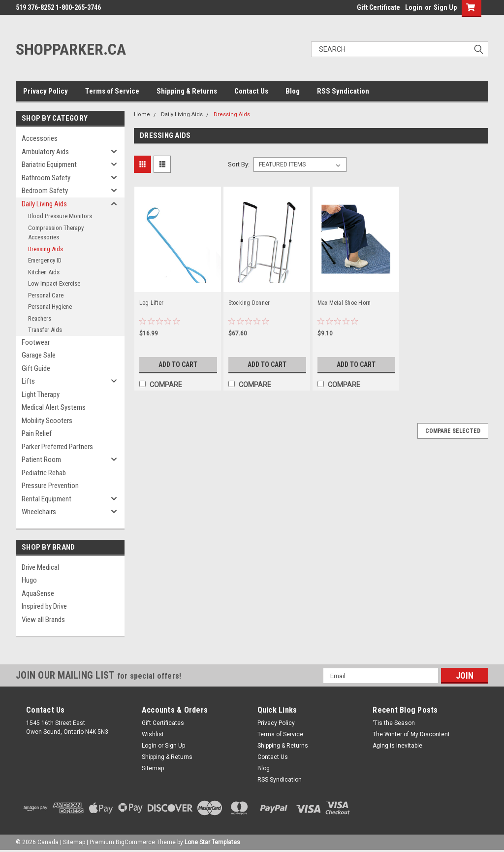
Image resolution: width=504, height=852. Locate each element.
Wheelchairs (39, 512)
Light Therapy (41, 394)
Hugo (29, 580)
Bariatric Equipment (49, 164)
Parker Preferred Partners (57, 447)
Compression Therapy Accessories (56, 233)
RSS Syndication (343, 91)
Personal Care (46, 295)
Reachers (40, 318)
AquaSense (38, 593)
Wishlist (153, 734)
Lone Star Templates (212, 842)
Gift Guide (36, 368)
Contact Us (251, 91)
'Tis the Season (394, 723)
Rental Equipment (47, 499)
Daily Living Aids (44, 204)
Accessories (40, 138)
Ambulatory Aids (45, 152)
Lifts (28, 381)
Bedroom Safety (45, 191)
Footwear (36, 342)
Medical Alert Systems (54, 407)
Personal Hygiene (50, 307)
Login (414, 7)
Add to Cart (178, 364)
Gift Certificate (378, 7)
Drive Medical (40, 567)
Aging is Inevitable (397, 746)
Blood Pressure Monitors (60, 216)
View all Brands (43, 620)
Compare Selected (453, 431)
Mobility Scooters (47, 421)
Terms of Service (112, 91)
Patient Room (41, 459)
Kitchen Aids (44, 272)
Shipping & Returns (187, 91)
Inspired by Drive (44, 606)
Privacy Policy (46, 91)
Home (142, 115)
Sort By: (239, 164)
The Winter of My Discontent (411, 734)
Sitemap (153, 768)
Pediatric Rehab (44, 473)
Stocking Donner (249, 303)
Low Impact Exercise (54, 283)
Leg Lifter (152, 303)
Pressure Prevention (50, 486)
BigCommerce (135, 842)
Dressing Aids (46, 249)
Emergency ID (45, 260)
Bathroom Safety (46, 178)
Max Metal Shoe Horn (344, 303)
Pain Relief (37, 433)
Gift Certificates (163, 723)
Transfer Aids (45, 330)
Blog (293, 91)
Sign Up (445, 7)
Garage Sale (39, 355)
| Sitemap (73, 842)
